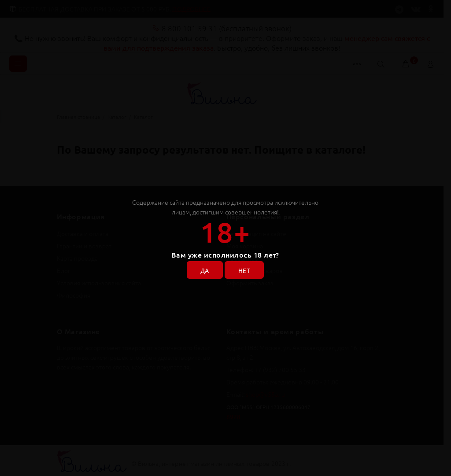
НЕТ (244, 270)
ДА (205, 270)
